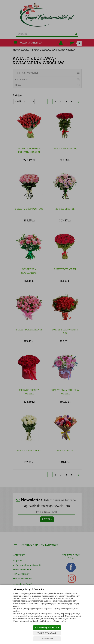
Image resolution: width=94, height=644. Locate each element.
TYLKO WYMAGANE (47, 633)
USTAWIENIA (47, 639)
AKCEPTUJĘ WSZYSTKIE (47, 627)
